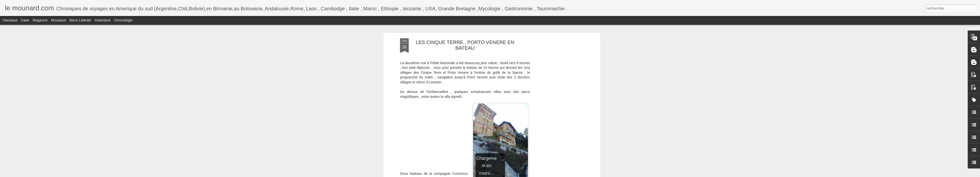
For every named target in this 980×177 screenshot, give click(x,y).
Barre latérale (80, 20)
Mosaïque (58, 20)
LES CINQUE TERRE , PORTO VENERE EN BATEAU (465, 45)
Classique (10, 20)
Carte (25, 20)
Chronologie (123, 20)
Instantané (103, 20)
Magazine (40, 20)
